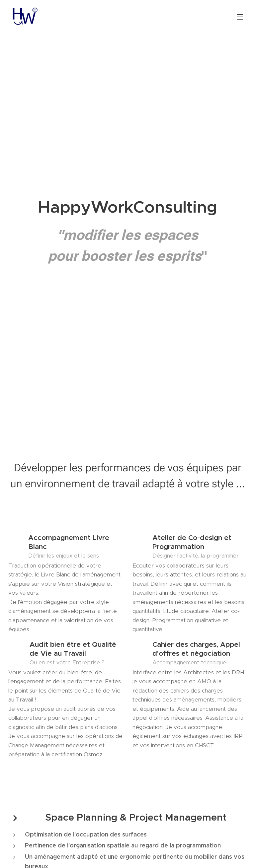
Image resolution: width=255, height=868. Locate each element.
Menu (240, 17)
